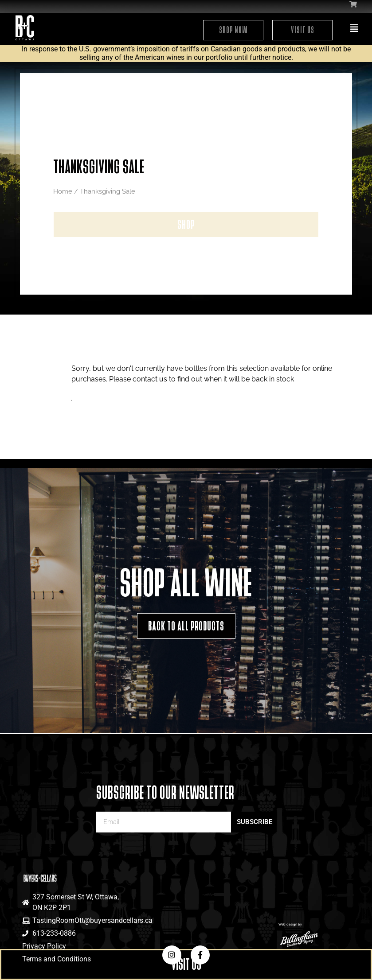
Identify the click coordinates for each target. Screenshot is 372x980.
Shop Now (233, 30)
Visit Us (303, 30)
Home (63, 191)
